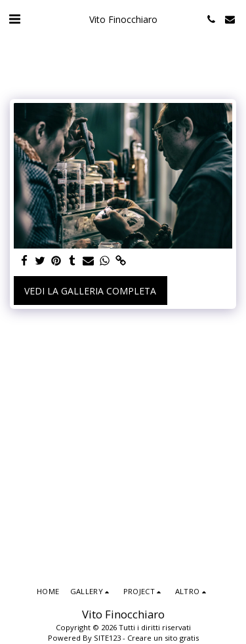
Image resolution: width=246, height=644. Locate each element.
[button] (14, 19)
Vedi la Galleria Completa (90, 291)
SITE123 (107, 638)
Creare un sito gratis (163, 638)
